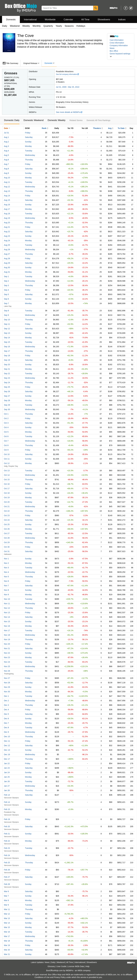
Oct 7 (6, 441)
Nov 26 (7, 671)
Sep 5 (6, 294)
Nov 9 (6, 595)
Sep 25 (7, 387)
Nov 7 (6, 586)
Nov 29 (7, 687)
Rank (44, 128)
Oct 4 (6, 427)
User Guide (62, 966)
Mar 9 (6, 905)
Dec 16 (7, 754)
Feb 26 (7, 870)
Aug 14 (7, 196)
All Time (85, 20)
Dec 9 (6, 732)
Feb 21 (7, 834)
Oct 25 (7, 524)
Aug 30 (7, 267)
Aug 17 (7, 209)
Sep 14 (7, 338)
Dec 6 (6, 719)
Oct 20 (7, 502)
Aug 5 (6, 155)
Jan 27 (7, 786)
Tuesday (29, 151)
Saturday (29, 137)
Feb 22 (7, 841)
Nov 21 (7, 648)
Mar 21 (7, 954)
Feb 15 (7, 809)
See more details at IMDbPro (69, 112)
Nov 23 (7, 657)
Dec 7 (6, 723)
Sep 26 (7, 391)
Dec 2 (6, 701)
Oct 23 (7, 515)
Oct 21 (7, 506)
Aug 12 (7, 187)
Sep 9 (6, 315)
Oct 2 (6, 418)
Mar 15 (7, 927)
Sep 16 (7, 347)
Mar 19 (7, 945)
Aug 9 (6, 173)
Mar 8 (6, 900)
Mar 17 (7, 936)
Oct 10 (7, 454)
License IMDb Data (76, 966)
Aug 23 (7, 236)
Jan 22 (7, 763)
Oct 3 (6, 423)
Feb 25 (7, 863)
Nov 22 (7, 653)
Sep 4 (6, 290)
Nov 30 (7, 692)
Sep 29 (7, 405)
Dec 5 (6, 714)
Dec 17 (7, 759)
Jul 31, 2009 (61, 87)
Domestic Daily (12, 120)
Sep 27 (7, 396)
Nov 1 (6, 559)
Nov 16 (7, 626)
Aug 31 (7, 272)
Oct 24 (7, 520)
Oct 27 (7, 533)
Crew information (117, 43)
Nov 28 (7, 683)
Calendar (68, 20)
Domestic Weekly (56, 120)
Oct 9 (6, 450)
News (112, 48)
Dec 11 (7, 741)
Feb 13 (7, 795)
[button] (121, 55)
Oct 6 (6, 436)
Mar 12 (7, 914)
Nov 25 (7, 666)
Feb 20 (7, 826)
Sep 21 (7, 369)
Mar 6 (6, 891)
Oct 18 (7, 493)
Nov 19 (7, 639)
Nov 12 (7, 608)
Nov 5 (6, 577)
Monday (28, 146)
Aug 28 (7, 258)
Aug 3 (6, 146)
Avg (110, 128)
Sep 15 (7, 342)
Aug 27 (7, 254)
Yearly (59, 26)
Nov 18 (7, 635)
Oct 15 (7, 480)
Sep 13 (7, 333)
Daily (5, 26)
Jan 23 (7, 768)
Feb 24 (7, 855)
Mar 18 (7, 941)
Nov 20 (7, 644)
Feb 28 (7, 884)
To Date (121, 128)
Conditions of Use (42, 977)
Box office (114, 51)
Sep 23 (7, 378)
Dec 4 (6, 710)
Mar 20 (7, 950)
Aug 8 (6, 169)
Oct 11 (7, 459)
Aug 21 (7, 227)
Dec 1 (6, 696)
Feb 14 (7, 802)
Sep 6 (6, 299)
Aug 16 (7, 205)
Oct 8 (6, 445)
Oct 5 (6, 432)
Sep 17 (7, 351)
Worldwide (50, 20)
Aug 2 (6, 142)
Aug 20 (7, 223)
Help (87, 966)
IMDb (80, 970)
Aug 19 (7, 218)
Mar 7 (6, 896)
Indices (122, 20)
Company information (119, 45)
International (30, 20)
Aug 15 (7, 200)
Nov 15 (7, 621)
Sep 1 (6, 276)
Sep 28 (7, 400)
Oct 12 (7, 463)
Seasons (69, 26)
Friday (28, 133)
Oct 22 (7, 511)
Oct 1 (6, 414)
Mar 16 (7, 932)
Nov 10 (7, 599)
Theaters (97, 128)
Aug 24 (7, 241)
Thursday (29, 160)
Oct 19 (7, 497)
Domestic (11, 20)
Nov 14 (7, 617)
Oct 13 (7, 471)
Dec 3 (6, 705)
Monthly (37, 26)
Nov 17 (7, 630)
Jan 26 (7, 781)
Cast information (117, 40)
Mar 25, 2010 (74, 87)
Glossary (51, 966)
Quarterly (48, 26)
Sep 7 (6, 303)
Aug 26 (7, 249)
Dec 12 (7, 745)
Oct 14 (7, 475)
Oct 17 (7, 489)
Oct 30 (7, 547)
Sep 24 (7, 382)
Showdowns (104, 20)
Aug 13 (7, 191)
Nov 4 (6, 572)
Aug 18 (7, 214)
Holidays (81, 26)
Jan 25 (7, 777)
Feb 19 (7, 819)
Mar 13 (7, 918)
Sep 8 (6, 311)
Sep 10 (7, 320)
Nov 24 (7, 662)
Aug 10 (7, 178)
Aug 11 (7, 182)
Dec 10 (7, 736)
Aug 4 (6, 151)
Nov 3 (6, 568)
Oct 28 (7, 538)
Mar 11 (7, 909)
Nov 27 (7, 678)
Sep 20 (7, 365)
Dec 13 (7, 750)
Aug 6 (6, 160)
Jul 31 (6, 133)
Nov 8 (6, 590)
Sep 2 (6, 281)
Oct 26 (7, 529)
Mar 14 (7, 923)
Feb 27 (7, 877)
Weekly (26, 26)
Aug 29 (7, 263)
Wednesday (30, 155)
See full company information (68, 74)
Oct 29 (7, 542)
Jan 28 (7, 790)
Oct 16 (7, 484)
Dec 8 (6, 728)
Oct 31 (7, 551)
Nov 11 (7, 604)
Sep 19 (7, 360)
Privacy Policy (60, 977)
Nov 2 (6, 563)
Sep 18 (7, 356)
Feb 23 (7, 848)
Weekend (15, 26)
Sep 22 (7, 373)
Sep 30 (7, 409)
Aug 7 (6, 164)
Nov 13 (7, 612)
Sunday (28, 142)
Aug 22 (7, 232)
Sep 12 (7, 329)
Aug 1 (6, 137)
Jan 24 (7, 772)
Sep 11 (7, 324)
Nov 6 (6, 581)
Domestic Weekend (34, 120)
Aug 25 (7, 245)
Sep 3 (6, 285)
